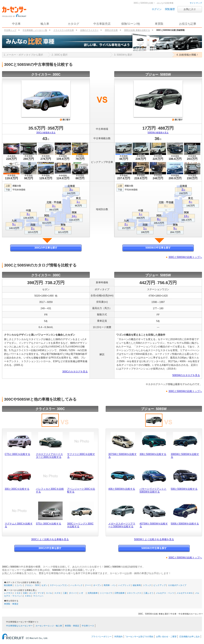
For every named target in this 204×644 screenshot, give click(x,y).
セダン (44, 585)
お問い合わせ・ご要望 (166, 637)
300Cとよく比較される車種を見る (50, 539)
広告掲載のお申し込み (190, 637)
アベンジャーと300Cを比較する (81, 490)
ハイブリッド (124, 585)
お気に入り (190, 9)
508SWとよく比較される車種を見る (154, 539)
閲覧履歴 (170, 9)
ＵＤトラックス (134, 593)
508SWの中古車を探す (158, 248)
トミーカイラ (106, 593)
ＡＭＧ (28, 596)
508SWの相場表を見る (158, 133)
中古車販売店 (102, 24)
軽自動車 (8, 585)
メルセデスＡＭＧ (185, 593)
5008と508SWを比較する (185, 524)
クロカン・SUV (32, 585)
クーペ (88, 585)
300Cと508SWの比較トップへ (185, 257)
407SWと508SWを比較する (154, 525)
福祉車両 (137, 585)
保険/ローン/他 (131, 24)
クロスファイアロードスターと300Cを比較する (49, 456)
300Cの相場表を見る (46, 133)
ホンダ (32, 593)
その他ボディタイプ (177, 585)
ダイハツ (73, 593)
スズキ (57, 593)
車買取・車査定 (11, 604)
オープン (97, 585)
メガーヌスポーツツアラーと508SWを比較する (122, 525)
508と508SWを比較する (184, 489)
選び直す (65, 120)
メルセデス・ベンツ (165, 593)
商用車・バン (110, 585)
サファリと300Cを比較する (81, 456)
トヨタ (18, 593)
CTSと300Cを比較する (17, 454)
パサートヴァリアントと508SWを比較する (153, 490)
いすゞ (82, 593)
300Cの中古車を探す (46, 248)
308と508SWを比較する (153, 454)
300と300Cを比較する (17, 489)
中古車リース (88, 626)
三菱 (65, 593)
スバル (49, 593)
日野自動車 (120, 593)
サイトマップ (196, 3)
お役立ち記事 (188, 24)
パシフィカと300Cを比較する (50, 490)
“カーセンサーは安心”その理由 (139, 637)
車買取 (159, 24)
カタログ (73, 24)
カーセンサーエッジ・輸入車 (49, 626)
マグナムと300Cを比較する (19, 525)
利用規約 (119, 637)
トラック (147, 585)
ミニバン (19, 585)
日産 (25, 593)
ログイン (157, 9)
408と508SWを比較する (122, 489)
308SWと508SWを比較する (185, 456)
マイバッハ (38, 596)
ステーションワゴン (59, 585)
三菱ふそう (149, 593)
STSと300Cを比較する (49, 524)
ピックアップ (160, 585)
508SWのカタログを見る (186, 375)
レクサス (8, 593)
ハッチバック (76, 585)
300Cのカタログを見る (75, 372)
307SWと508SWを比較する (123, 456)
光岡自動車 (93, 593)
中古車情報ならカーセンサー (19, 626)
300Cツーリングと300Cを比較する (80, 525)
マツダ (41, 593)
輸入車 (45, 24)
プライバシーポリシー (101, 637)
